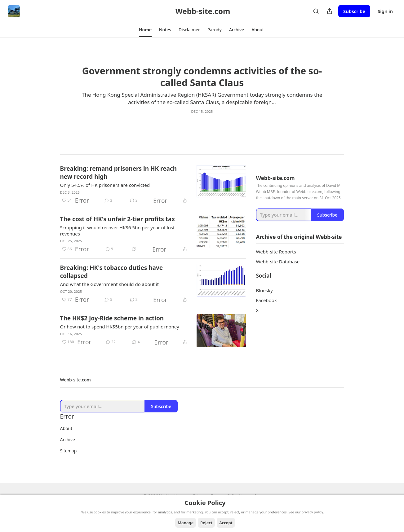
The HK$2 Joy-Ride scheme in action (112, 319)
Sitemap (69, 451)
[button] (145, 30)
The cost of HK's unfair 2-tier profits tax (118, 220)
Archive (68, 440)
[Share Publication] (330, 11)
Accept (226, 523)
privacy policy (312, 512)
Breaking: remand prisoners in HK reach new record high (119, 173)
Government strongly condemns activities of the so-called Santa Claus (202, 77)
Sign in (385, 11)
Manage (186, 523)
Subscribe (354, 11)
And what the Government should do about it (110, 285)
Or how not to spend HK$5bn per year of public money (120, 327)
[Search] (316, 11)
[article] (202, 95)
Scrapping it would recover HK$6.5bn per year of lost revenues (118, 231)
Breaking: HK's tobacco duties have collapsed (112, 272)
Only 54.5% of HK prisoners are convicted (105, 186)
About (66, 429)
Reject (206, 523)
